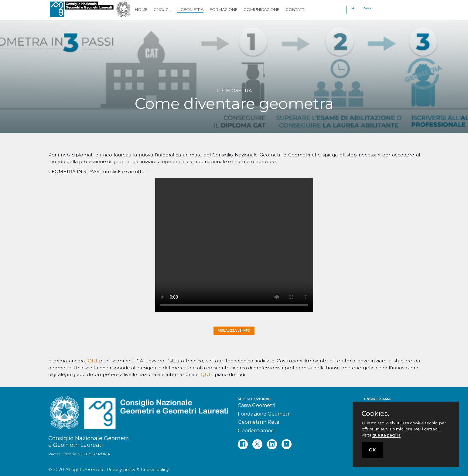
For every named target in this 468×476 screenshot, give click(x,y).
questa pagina (386, 435)
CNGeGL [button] (162, 9)
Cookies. (375, 414)
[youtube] (287, 444)
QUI (92, 361)
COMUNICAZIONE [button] (261, 9)
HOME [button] (141, 9)
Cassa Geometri (256, 405)
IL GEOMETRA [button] (190, 9)
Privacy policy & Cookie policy (138, 470)
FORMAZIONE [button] (224, 9)
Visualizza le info (234, 331)
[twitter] (257, 444)
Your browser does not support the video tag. (234, 245)
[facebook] (243, 444)
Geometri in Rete (259, 422)
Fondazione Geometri (264, 414)
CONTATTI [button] (295, 9)
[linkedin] (272, 444)
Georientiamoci (256, 431)
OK (372, 450)
